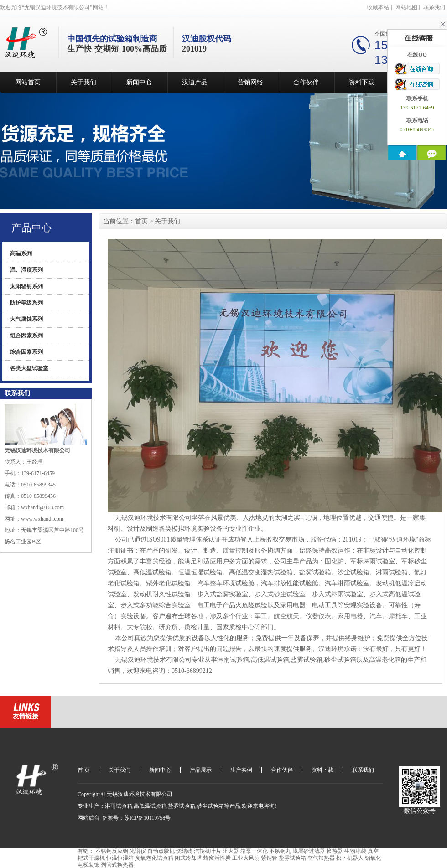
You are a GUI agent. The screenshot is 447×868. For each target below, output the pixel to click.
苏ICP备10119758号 (147, 818)
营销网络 (250, 82)
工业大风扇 (246, 858)
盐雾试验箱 (315, 572)
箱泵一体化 (254, 851)
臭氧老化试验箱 (154, 858)
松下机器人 (350, 858)
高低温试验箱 (152, 572)
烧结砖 (184, 851)
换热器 (335, 851)
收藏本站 (378, 7)
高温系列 (21, 253)
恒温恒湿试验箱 (200, 572)
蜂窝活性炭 (217, 858)
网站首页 (28, 82)
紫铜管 (269, 858)
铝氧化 (373, 858)
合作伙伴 (306, 82)
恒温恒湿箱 (120, 858)
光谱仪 (138, 851)
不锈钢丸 (280, 851)
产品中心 (31, 228)
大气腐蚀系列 (26, 319)
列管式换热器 (117, 865)
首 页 (84, 770)
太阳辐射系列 (26, 286)
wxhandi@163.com (42, 507)
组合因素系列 (26, 336)
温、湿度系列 (26, 270)
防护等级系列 (26, 303)
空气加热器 (321, 858)
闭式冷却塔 (188, 858)
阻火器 (231, 851)
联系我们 (434, 7)
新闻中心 (139, 82)
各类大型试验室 (29, 368)
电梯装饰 (88, 865)
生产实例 (241, 770)
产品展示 (201, 770)
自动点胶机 (161, 851)
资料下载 (362, 82)
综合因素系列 (26, 352)
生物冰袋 (355, 851)
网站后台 (88, 818)
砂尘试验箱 (340, 660)
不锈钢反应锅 (112, 851)
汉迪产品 (195, 82)
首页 (141, 221)
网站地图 (406, 7)
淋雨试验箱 (392, 572)
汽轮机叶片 (208, 851)
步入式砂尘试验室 (280, 594)
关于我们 (83, 82)
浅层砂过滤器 (309, 851)
